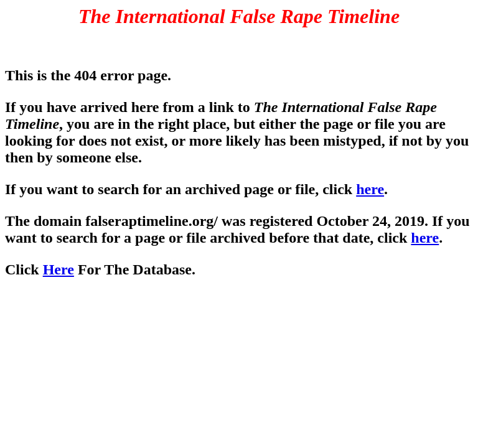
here (370, 189)
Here (59, 269)
